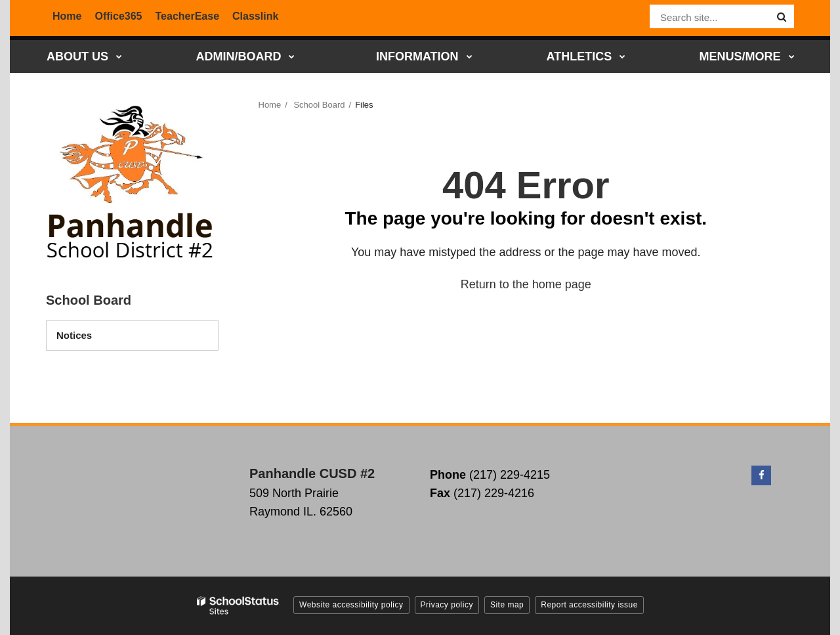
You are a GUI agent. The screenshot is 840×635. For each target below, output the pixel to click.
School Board (319, 105)
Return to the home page (526, 284)
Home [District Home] (67, 16)
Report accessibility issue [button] (589, 605)
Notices (74, 335)
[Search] (782, 17)
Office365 (118, 16)
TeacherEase (188, 16)
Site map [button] (507, 605)
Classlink (255, 16)
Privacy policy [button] (447, 605)
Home (270, 105)
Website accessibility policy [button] (351, 605)
